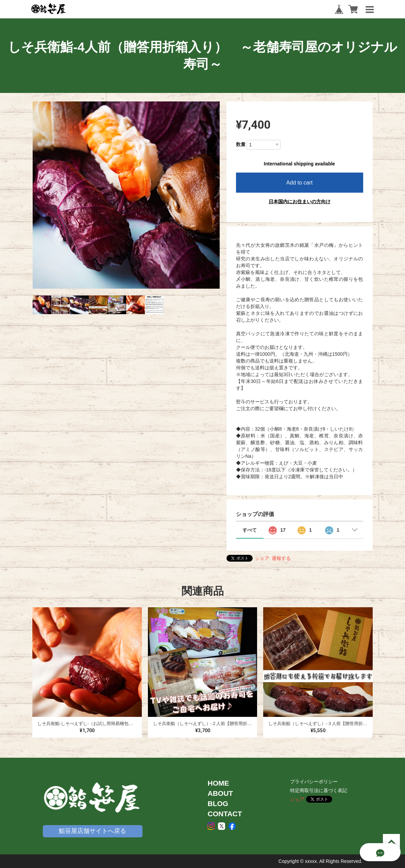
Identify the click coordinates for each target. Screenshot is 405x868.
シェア (262, 558)
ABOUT (220, 793)
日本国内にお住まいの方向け (300, 202)
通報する (281, 558)
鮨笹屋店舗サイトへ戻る (92, 831)
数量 (241, 144)
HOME (218, 783)
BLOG (218, 803)
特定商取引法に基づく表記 (319, 790)
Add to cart (299, 183)
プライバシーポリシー (314, 782)
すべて (250, 530)
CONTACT (225, 814)
